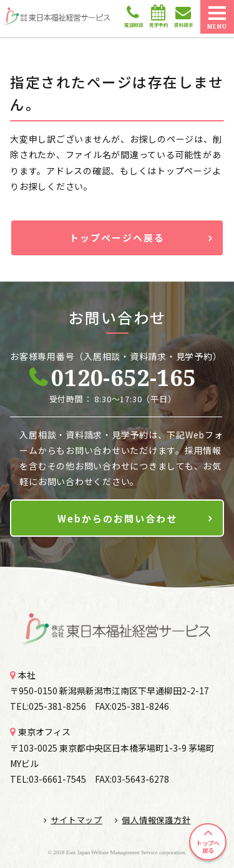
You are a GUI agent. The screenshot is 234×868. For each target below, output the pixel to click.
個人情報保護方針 (153, 820)
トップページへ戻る (117, 238)
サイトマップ (73, 820)
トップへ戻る (207, 847)
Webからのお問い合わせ (117, 518)
